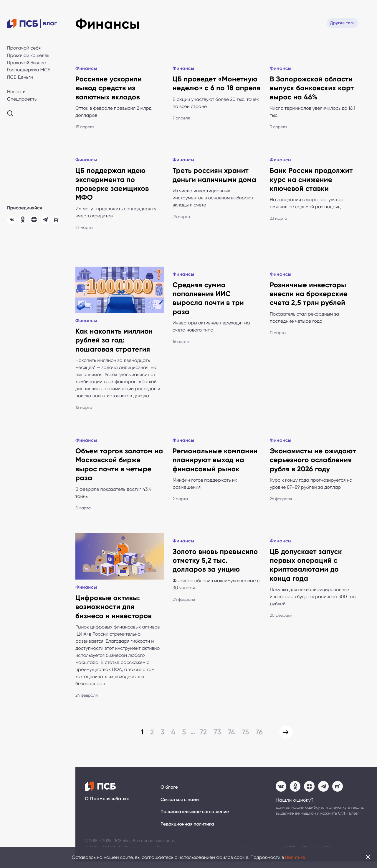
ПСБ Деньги (20, 77)
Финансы (86, 69)
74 (230, 738)
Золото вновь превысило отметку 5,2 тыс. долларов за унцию (216, 565)
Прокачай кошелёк (28, 55)
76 (258, 738)
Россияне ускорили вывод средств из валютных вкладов (109, 89)
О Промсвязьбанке (107, 805)
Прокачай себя (24, 48)
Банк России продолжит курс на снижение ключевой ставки (312, 181)
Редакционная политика (188, 831)
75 (245, 738)
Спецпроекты (22, 99)
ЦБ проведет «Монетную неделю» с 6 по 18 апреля (215, 89)
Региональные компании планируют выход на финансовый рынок (216, 464)
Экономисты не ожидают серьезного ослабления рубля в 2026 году (313, 464)
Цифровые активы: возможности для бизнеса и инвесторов (114, 612)
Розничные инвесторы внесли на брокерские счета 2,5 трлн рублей (309, 296)
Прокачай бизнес (27, 63)
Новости (16, 92)
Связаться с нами (180, 806)
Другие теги (342, 23)
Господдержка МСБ (29, 70)
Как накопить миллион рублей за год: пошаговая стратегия (115, 343)
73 (216, 738)
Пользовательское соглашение (195, 818)
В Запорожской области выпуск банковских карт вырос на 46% (312, 89)
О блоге (169, 794)
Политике (295, 857)
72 (202, 738)
